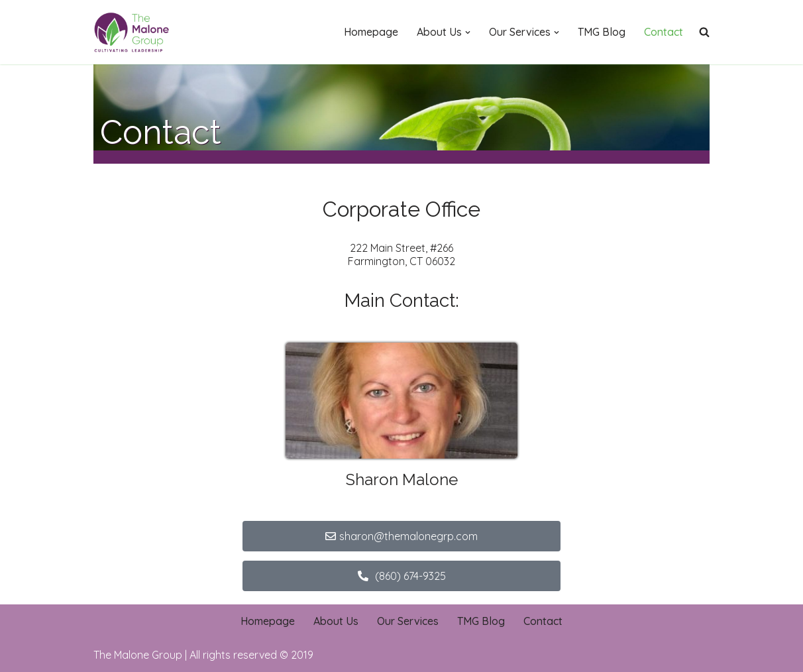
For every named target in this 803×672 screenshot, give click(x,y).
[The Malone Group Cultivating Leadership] (133, 32)
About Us (336, 621)
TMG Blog (602, 32)
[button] (468, 32)
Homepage (371, 32)
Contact (664, 32)
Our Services (408, 621)
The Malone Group (138, 655)
